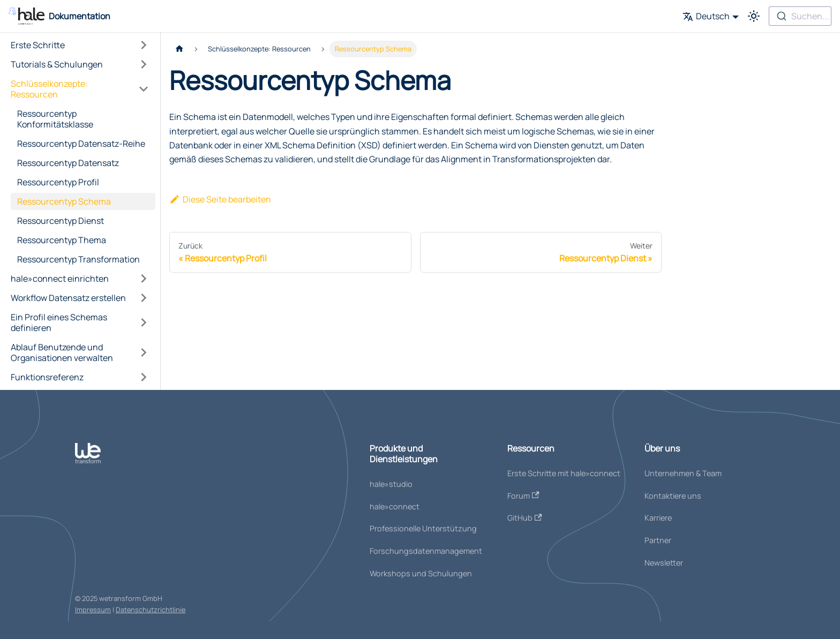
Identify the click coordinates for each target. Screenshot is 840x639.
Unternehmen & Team (683, 473)
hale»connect (395, 506)
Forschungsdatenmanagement (426, 551)
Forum (523, 496)
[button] (80, 45)
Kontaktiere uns (673, 496)
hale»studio (391, 484)
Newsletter (664, 563)
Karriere (658, 518)
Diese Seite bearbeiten (220, 199)
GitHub (525, 518)
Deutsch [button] (706, 16)
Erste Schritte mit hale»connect (564, 473)
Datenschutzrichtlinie (151, 610)
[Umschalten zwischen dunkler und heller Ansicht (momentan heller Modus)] (754, 16)
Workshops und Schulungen (421, 573)
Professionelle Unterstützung (423, 528)
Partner (658, 540)
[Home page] (179, 49)
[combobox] (800, 16)
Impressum (93, 610)
